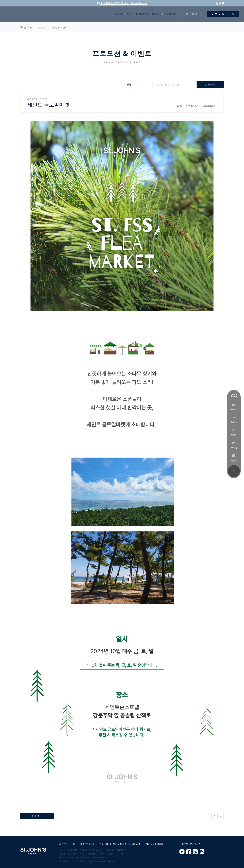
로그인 (129, 14)
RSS (202, 852)
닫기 (220, 3)
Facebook (189, 852)
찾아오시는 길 (87, 844)
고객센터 (104, 844)
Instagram (195, 852)
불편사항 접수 (120, 844)
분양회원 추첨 (143, 14)
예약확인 (156, 14)
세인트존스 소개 (67, 844)
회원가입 (119, 14)
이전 (215, 816)
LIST (38, 816)
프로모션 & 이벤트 (58, 27)
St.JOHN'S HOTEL (18, 14)
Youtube (182, 852)
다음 (221, 816)
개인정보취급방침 (155, 844)
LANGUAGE (170, 14)
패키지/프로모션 (37, 27)
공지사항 (136, 844)
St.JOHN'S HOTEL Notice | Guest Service (122, 3)
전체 (129, 84)
